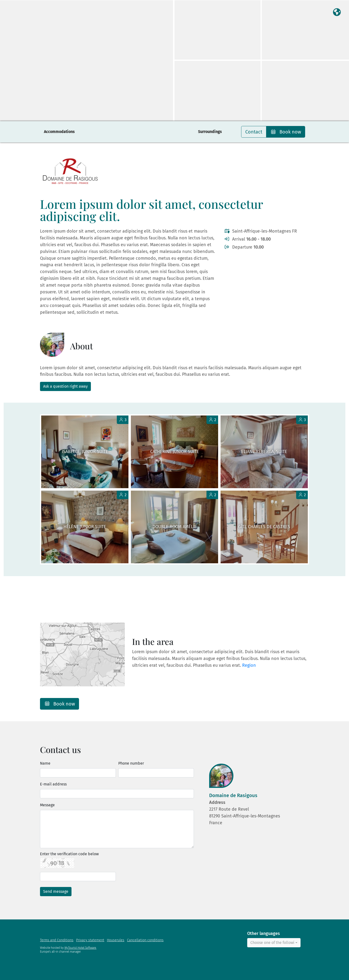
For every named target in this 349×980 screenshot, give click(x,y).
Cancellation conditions (145, 940)
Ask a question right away (65, 386)
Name (45, 763)
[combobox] (274, 943)
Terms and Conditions (57, 940)
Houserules (116, 940)
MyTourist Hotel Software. (80, 948)
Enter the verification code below (69, 854)
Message (47, 805)
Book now (286, 132)
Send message (56, 891)
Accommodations (59, 132)
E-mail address (53, 784)
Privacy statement (90, 940)
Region (249, 665)
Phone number (131, 763)
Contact (254, 132)
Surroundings (210, 132)
